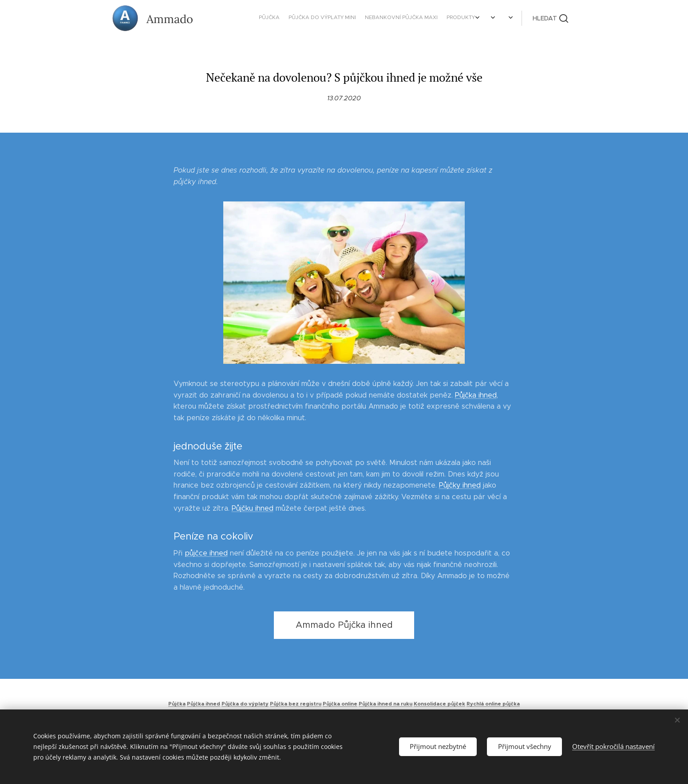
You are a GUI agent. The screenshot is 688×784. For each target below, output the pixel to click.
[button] (550, 18)
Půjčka (177, 704)
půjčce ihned (206, 553)
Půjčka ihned (476, 395)
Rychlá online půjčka (493, 704)
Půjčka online (340, 704)
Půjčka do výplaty (245, 704)
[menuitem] (389, 18)
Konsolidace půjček (439, 704)
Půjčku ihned (253, 508)
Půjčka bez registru (296, 704)
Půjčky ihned (460, 485)
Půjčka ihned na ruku (386, 704)
